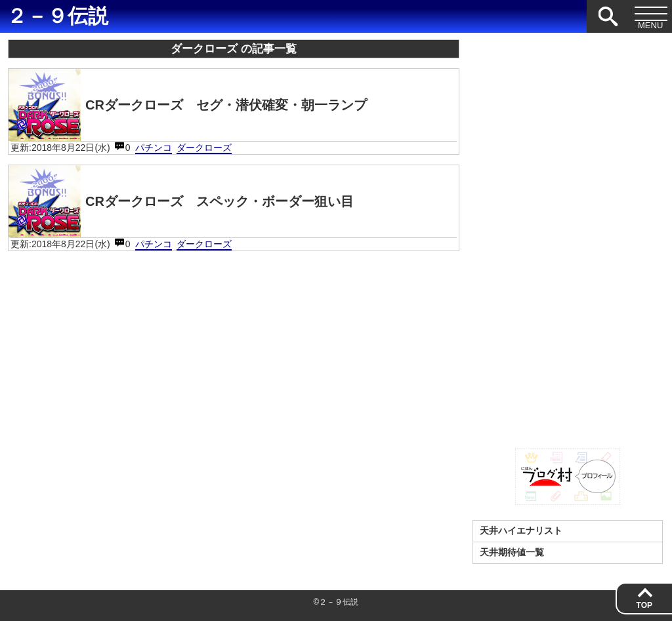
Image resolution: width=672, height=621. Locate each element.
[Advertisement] (568, 236)
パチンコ (154, 148)
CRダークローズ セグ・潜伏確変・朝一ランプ (188, 105)
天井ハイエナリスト (521, 531)
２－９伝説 (57, 16)
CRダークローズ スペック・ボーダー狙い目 (181, 201)
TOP (644, 605)
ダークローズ (204, 148)
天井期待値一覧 (512, 552)
